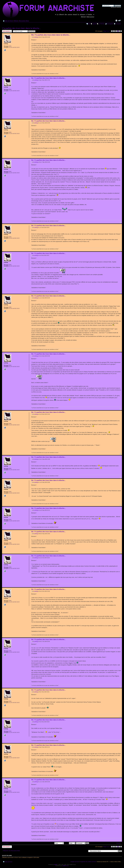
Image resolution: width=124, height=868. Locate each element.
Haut (120, 75)
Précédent (6, 843)
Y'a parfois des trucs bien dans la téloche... (22, 28)
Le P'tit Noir (102, 24)
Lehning (36, 37)
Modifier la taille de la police (119, 20)
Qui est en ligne (7, 855)
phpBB (56, 865)
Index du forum (9, 21)
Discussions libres (24, 21)
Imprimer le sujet (116, 20)
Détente (16, 21)
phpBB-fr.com (66, 866)
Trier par (70, 843)
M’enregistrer (110, 24)
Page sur (107, 31)
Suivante (119, 843)
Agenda (95, 24)
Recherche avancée (116, 7)
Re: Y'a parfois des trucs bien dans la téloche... (51, 35)
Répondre (7, 31)
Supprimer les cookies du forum (88, 862)
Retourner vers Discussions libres (12, 851)
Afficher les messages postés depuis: (50, 843)
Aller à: (86, 851)
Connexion (118, 24)
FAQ (89, 24)
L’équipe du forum (75, 862)
